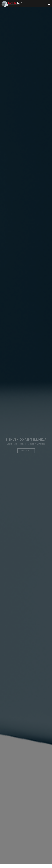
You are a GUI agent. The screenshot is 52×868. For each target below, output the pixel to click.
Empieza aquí (26, 452)
